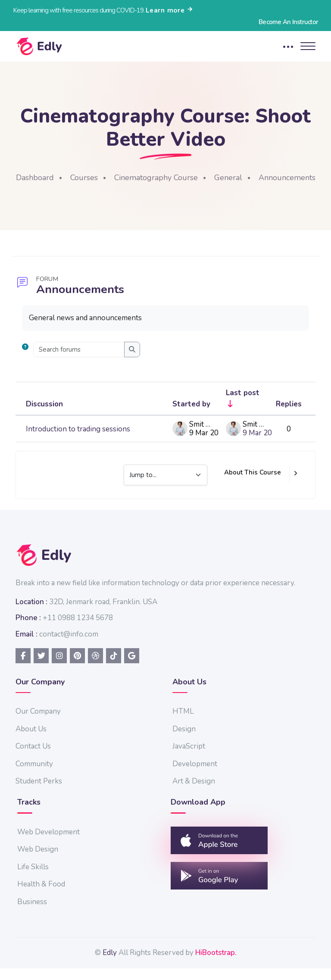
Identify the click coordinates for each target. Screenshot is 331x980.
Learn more (170, 10)
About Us (31, 741)
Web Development (48, 844)
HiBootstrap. (216, 964)
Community (34, 776)
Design (184, 741)
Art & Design (194, 793)
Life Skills (33, 879)
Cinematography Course (186, 178)
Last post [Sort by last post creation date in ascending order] (243, 404)
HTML (183, 723)
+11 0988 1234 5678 (78, 629)
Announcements (167, 189)
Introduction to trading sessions (78, 441)
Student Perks (39, 793)
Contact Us (33, 758)
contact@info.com (69, 646)
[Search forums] (79, 361)
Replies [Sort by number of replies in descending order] (289, 416)
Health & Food (41, 896)
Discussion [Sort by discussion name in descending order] (44, 416)
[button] (27, 361)
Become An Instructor (288, 22)
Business (32, 913)
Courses (114, 178)
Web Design (38, 861)
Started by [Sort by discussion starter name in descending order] (191, 416)
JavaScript (189, 758)
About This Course (253, 484)
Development (195, 776)
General (259, 178)
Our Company (38, 723)
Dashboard (64, 178)
